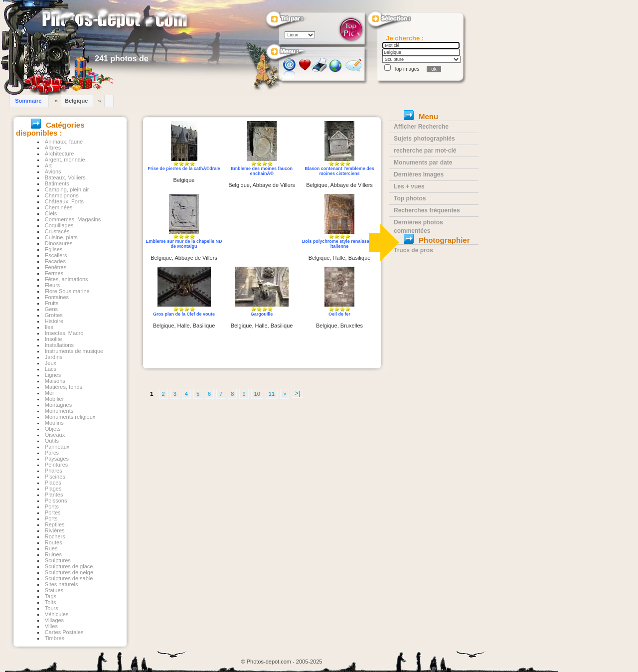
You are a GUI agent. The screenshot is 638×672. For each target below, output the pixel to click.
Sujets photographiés (424, 139)
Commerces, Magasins (73, 219)
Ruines (53, 554)
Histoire (54, 321)
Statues (54, 590)
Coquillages (59, 225)
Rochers (55, 536)
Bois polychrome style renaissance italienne (340, 244)
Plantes (54, 495)
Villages (54, 620)
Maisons (55, 381)
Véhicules (57, 614)
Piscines (55, 477)
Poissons (56, 501)
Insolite (54, 339)
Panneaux (57, 447)
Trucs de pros (413, 250)
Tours (52, 608)
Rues (51, 548)
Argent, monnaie (65, 160)
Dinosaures (59, 243)
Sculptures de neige (69, 572)
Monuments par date (423, 163)
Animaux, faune (64, 142)
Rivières (55, 530)
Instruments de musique (74, 351)
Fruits (52, 303)
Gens (51, 309)
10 (257, 394)
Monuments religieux (70, 417)
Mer (50, 393)
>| (297, 393)
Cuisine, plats (61, 237)
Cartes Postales (64, 632)
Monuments (59, 411)
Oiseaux (55, 435)
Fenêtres (56, 267)
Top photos (410, 198)
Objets (53, 429)
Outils (52, 441)
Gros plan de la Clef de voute (184, 314)
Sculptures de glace (69, 566)
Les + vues (409, 186)
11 (272, 394)
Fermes (54, 273)
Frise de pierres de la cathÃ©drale (184, 168)
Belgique (76, 101)
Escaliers (56, 255)
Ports (51, 518)
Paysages (57, 459)
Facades (55, 261)
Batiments (57, 183)
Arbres (53, 148)
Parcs (52, 453)
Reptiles (55, 524)
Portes (53, 512)
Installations (59, 345)
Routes (54, 542)
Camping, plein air (67, 189)
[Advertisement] (262, 231)
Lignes (53, 375)
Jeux (51, 363)
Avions (53, 171)
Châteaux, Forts (64, 201)
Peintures (56, 465)
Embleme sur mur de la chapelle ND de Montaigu (184, 244)
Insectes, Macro (64, 333)
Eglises (54, 249)
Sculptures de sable (69, 578)
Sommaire (28, 101)
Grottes (54, 315)
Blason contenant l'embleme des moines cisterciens (339, 171)
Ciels (51, 213)
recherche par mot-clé (425, 151)
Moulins (54, 423)
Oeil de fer (339, 314)
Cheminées (59, 207)
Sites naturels (62, 584)
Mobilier (55, 399)
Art (48, 166)
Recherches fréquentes (427, 210)
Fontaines (57, 297)
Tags (51, 596)
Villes (51, 626)
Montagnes (58, 405)
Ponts (52, 506)
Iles (49, 327)
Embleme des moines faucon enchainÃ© (262, 171)
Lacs (51, 369)
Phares (54, 471)
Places (53, 483)
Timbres (55, 638)
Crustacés (57, 231)
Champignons (62, 195)
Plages (53, 489)
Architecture (60, 154)
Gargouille (262, 314)
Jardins (54, 357)
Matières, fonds (64, 387)
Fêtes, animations (67, 279)
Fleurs (53, 285)
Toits (51, 602)
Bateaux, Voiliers (65, 177)
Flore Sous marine (67, 291)
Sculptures (58, 560)
